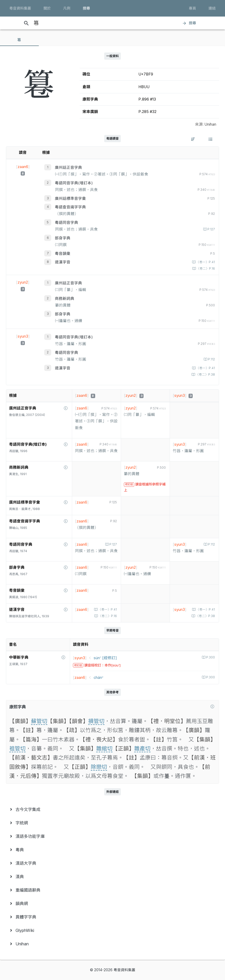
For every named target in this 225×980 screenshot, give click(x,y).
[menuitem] (113, 809)
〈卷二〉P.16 (205, 269)
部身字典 (63, 238)
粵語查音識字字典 (70, 207)
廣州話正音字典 (68, 168)
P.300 (210, 657)
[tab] (19, 40)
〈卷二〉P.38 (205, 375)
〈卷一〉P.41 (205, 262)
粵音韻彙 (63, 254)
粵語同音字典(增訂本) (74, 183)
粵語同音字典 (66, 223)
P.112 (211, 359)
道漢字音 (63, 262)
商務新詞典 (65, 299)
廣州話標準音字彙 (70, 199)
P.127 (211, 229)
